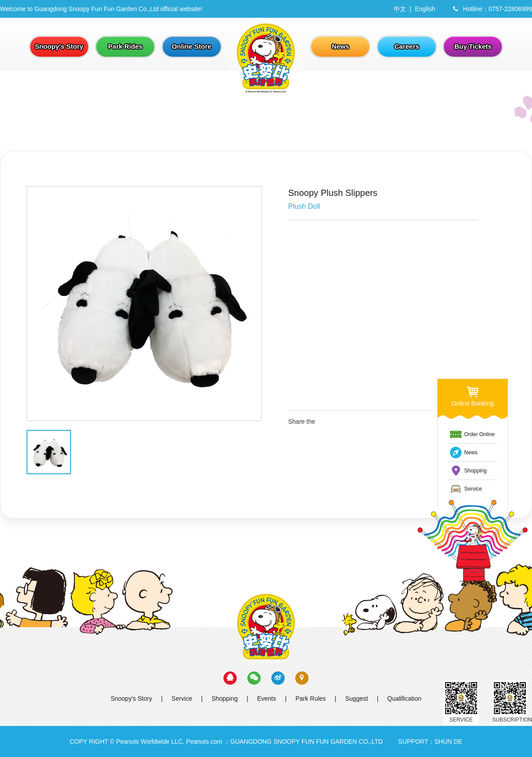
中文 (400, 9)
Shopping (225, 698)
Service (182, 698)
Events (267, 698)
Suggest (357, 698)
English (425, 9)
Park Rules (310, 698)
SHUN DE (448, 741)
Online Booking (473, 396)
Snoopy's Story (131, 698)
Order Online (472, 434)
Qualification (405, 698)
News (463, 453)
